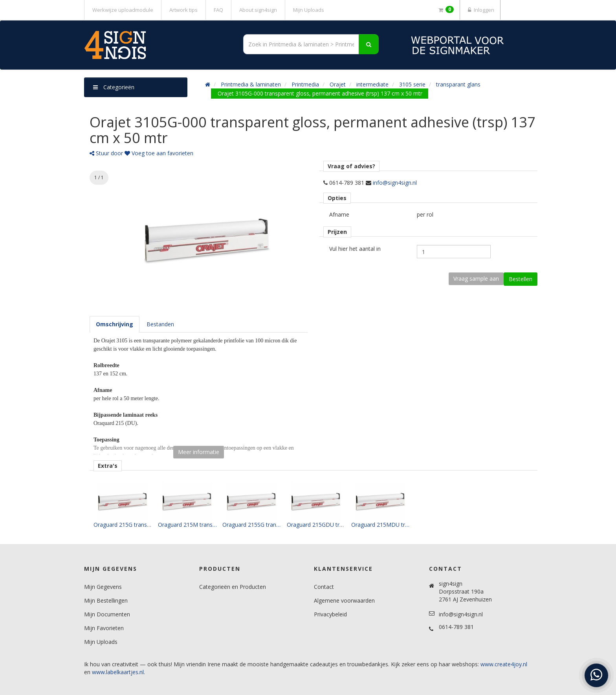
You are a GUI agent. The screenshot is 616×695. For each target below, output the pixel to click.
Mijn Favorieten (104, 628)
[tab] (115, 324)
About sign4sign (258, 10)
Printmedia (305, 84)
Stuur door (106, 153)
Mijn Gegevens (103, 587)
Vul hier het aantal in (355, 249)
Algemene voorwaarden (344, 600)
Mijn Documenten (107, 614)
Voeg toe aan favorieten (159, 153)
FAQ (218, 10)
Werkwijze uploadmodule (123, 10)
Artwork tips (183, 10)
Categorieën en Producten (233, 587)
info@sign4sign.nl (395, 183)
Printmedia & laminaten (251, 84)
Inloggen (480, 10)
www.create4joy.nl (504, 664)
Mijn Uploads (309, 10)
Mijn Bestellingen (106, 600)
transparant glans (458, 84)
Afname (339, 214)
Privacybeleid (330, 614)
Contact (324, 587)
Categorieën (114, 87)
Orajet (338, 84)
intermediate (372, 84)
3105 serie (412, 84)
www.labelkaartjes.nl (118, 672)
